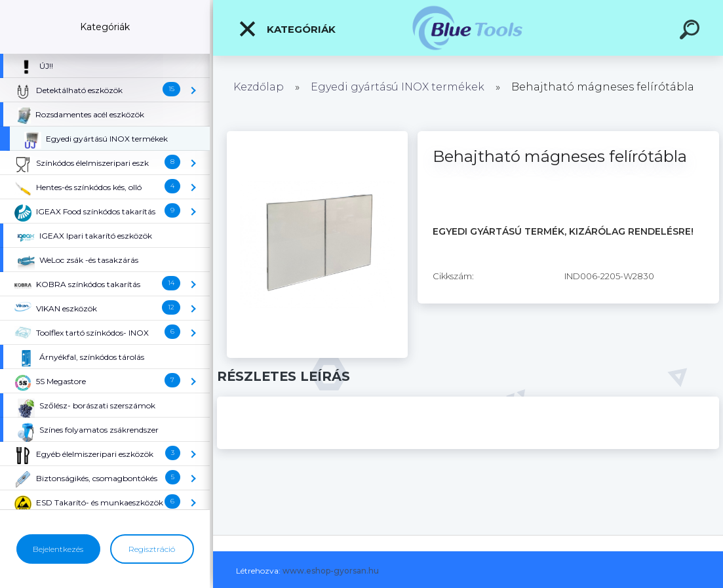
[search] (692, 31)
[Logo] (468, 28)
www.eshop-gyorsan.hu (331, 571)
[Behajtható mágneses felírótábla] (317, 136)
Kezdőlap (259, 87)
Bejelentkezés (58, 549)
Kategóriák (287, 29)
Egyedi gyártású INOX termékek (398, 87)
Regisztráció (152, 549)
